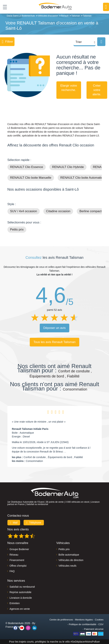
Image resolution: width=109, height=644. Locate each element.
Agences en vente (20, 609)
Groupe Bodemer (19, 549)
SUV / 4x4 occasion (24, 211)
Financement (17, 560)
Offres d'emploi (18, 566)
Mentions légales (84, 620)
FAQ (12, 571)
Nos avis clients (18, 529)
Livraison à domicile (21, 598)
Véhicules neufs (68, 566)
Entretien (15, 603)
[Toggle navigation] (4, 7)
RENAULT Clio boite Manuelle (31, 178)
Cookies (99, 620)
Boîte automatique (69, 555)
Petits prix (17, 229)
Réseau (14, 555)
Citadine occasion (58, 211)
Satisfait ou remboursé (22, 587)
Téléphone (34, 523)
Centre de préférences (61, 620)
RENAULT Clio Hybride (68, 167)
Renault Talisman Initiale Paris (30, 429)
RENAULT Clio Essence (27, 167)
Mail (14, 523)
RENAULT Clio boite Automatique (83, 178)
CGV (101, 624)
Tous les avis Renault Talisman (54, 342)
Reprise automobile (21, 592)
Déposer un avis (54, 328)
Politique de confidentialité (82, 624)
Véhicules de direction (71, 560)
